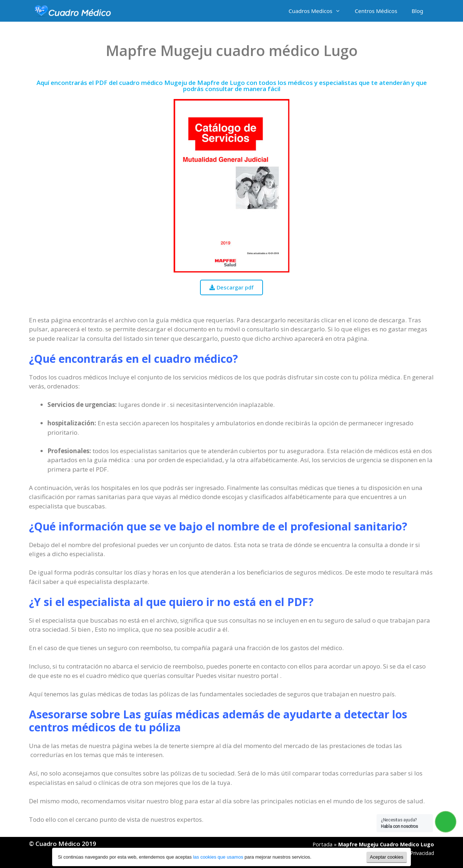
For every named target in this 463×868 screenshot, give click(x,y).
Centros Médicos (376, 11)
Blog (417, 11)
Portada (322, 844)
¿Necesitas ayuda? (400, 823)
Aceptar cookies (387, 857)
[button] (231, 287)
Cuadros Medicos (318, 11)
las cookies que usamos (218, 857)
